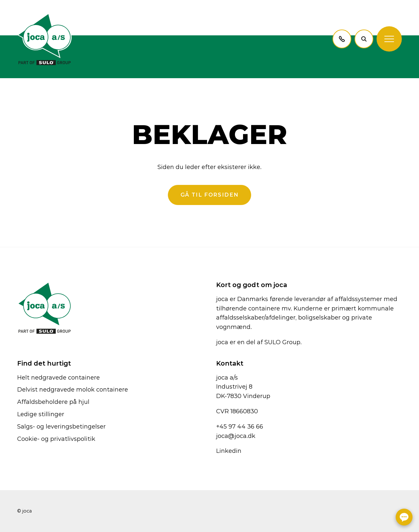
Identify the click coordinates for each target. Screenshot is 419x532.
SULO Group (282, 342)
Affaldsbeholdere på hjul (53, 402)
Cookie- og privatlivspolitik (56, 439)
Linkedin (229, 451)
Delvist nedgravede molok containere (73, 390)
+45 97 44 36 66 (240, 427)
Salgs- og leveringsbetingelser (61, 427)
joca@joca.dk (236, 436)
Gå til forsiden (209, 195)
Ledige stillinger (41, 414)
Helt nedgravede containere (58, 378)
